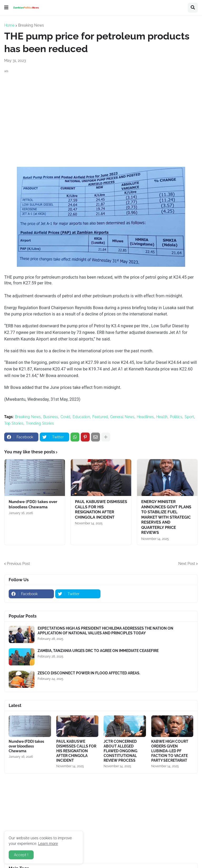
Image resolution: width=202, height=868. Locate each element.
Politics (176, 417)
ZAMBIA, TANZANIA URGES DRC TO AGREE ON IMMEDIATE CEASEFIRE (98, 651)
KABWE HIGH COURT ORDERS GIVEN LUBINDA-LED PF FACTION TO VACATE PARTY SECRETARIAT (170, 751)
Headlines (145, 417)
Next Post (187, 564)
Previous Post (18, 564)
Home (9, 25)
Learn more (48, 844)
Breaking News (31, 25)
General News (122, 417)
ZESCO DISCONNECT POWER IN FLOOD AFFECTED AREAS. (89, 673)
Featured (100, 417)
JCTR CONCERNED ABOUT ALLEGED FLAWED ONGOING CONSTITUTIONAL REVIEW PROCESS (120, 751)
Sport (189, 417)
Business (51, 417)
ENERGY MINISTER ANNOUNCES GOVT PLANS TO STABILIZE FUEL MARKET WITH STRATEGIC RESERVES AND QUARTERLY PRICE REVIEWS (166, 517)
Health (162, 417)
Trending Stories (40, 423)
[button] (6, 8)
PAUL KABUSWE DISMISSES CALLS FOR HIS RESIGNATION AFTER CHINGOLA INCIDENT (101, 510)
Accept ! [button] (21, 855)
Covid (65, 417)
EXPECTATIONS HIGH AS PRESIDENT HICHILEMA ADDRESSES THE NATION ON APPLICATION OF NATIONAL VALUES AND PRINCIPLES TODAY (105, 631)
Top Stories (14, 423)
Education (81, 417)
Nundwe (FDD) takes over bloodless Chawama (33, 504)
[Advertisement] (101, 111)
